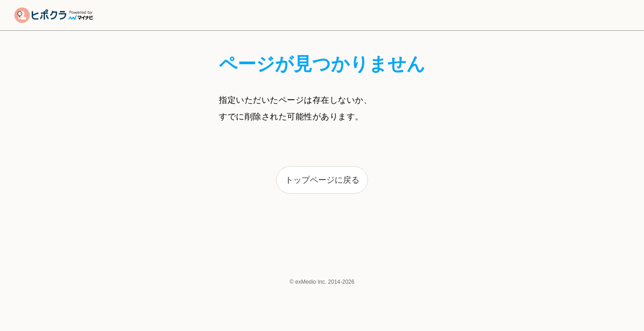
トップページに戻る (322, 180)
